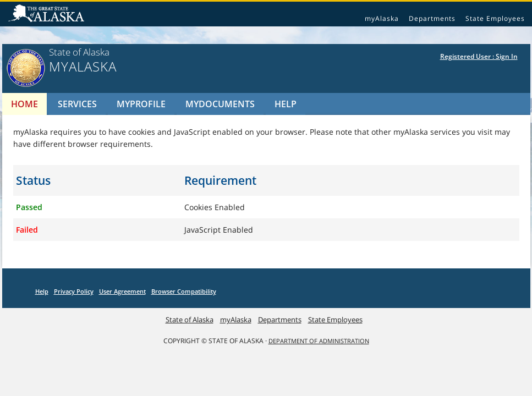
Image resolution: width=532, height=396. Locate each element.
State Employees (495, 18)
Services (77, 104)
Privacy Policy (74, 291)
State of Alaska (48, 14)
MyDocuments (220, 104)
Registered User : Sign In (479, 56)
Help (286, 104)
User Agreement (122, 291)
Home (24, 104)
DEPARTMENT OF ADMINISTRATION (319, 341)
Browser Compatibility (184, 291)
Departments (432, 18)
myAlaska (382, 18)
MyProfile (141, 104)
